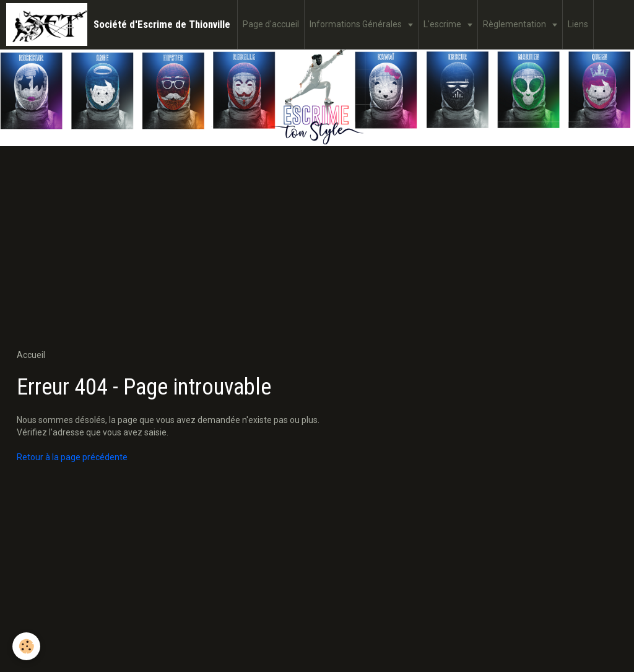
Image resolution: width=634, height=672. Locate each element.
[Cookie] (26, 646)
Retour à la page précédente (72, 457)
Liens (578, 24)
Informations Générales (357, 24)
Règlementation (515, 24)
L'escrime (443, 24)
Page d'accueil (271, 24)
